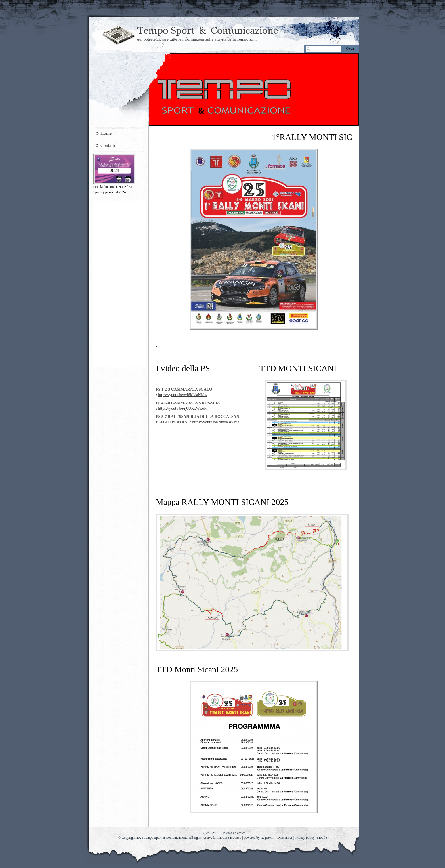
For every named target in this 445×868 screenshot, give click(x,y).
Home (106, 133)
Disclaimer (285, 838)
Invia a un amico (234, 833)
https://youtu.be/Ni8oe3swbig (216, 422)
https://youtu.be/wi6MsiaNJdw (183, 395)
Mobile (322, 838)
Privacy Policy (305, 838)
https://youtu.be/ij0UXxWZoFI (183, 408)
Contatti (108, 145)
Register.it (267, 838)
